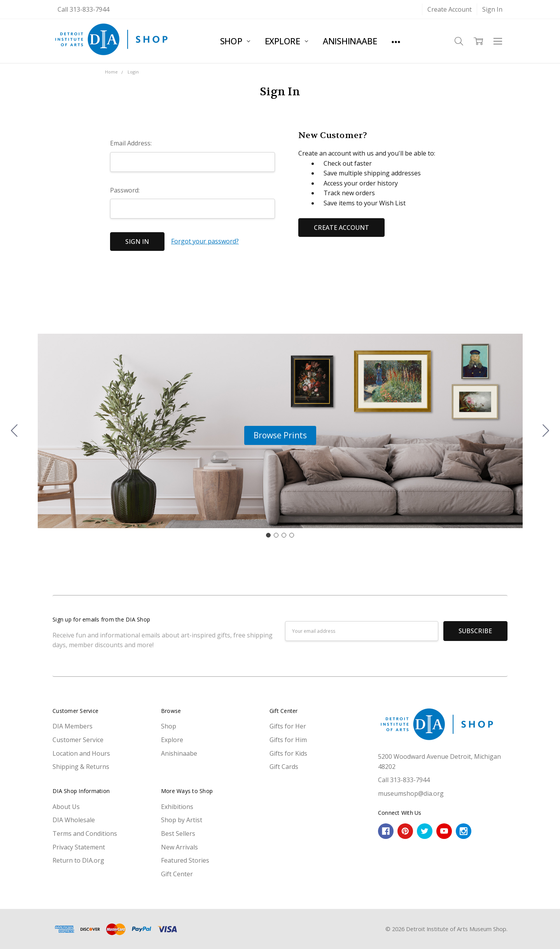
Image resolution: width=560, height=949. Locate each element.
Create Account (450, 9)
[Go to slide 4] (14, 431)
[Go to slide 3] (284, 535)
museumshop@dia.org (411, 793)
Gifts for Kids (288, 753)
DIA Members (73, 726)
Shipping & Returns (81, 767)
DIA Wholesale (74, 820)
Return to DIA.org (78, 860)
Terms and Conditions (85, 833)
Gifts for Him (288, 740)
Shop (235, 41)
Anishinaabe (350, 41)
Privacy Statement (79, 847)
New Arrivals (179, 847)
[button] (280, 436)
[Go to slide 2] (546, 431)
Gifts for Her (288, 726)
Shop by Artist (182, 820)
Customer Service (78, 740)
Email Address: (131, 143)
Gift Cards (284, 767)
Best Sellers (178, 833)
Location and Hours (81, 753)
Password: (125, 190)
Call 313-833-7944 (83, 9)
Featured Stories (185, 860)
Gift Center (177, 874)
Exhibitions (177, 807)
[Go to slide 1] (268, 535)
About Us (66, 807)
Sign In (492, 9)
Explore (286, 41)
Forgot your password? (205, 241)
